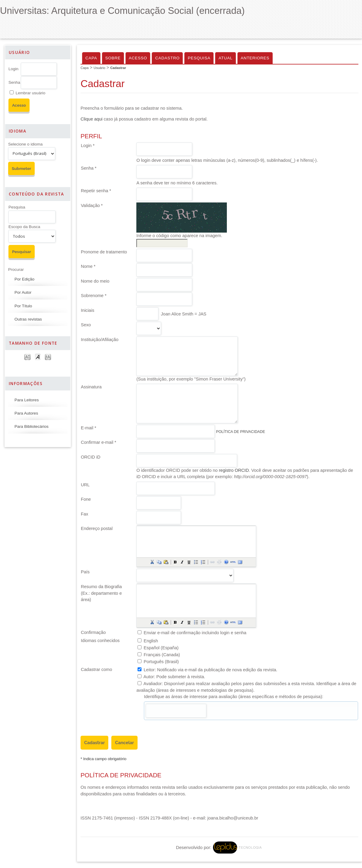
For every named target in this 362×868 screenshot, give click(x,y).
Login (13, 69)
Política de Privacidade (241, 432)
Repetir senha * (96, 191)
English (151, 641)
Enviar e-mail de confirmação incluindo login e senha (195, 633)
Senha (14, 82)
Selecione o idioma (25, 144)
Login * (88, 146)
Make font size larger (48, 357)
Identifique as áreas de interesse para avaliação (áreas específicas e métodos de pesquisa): (233, 697)
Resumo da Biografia (101, 587)
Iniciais (87, 310)
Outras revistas (28, 319)
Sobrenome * (94, 296)
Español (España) (161, 648)
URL (85, 485)
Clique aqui (92, 119)
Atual (225, 58)
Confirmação (93, 632)
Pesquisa (17, 207)
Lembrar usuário (30, 93)
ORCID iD (91, 457)
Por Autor (23, 292)
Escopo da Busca (24, 227)
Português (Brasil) (161, 662)
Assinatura (91, 387)
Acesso (138, 58)
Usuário (99, 68)
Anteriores (255, 58)
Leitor (149, 670)
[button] (152, 562)
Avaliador (152, 684)
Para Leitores (27, 400)
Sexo (86, 325)
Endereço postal (97, 528)
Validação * (92, 205)
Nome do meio (95, 281)
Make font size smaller (27, 357)
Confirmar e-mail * (98, 442)
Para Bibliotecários (32, 426)
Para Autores (26, 413)
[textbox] (176, 711)
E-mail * (89, 428)
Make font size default (38, 357)
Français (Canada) (162, 655)
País (85, 572)
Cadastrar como (96, 669)
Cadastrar (118, 68)
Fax (84, 514)
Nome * (88, 266)
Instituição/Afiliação (100, 340)
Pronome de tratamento (104, 252)
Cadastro (167, 58)
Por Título (23, 306)
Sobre (113, 58)
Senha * (89, 168)
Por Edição (24, 279)
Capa (91, 58)
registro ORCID (234, 470)
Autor (149, 677)
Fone (86, 499)
